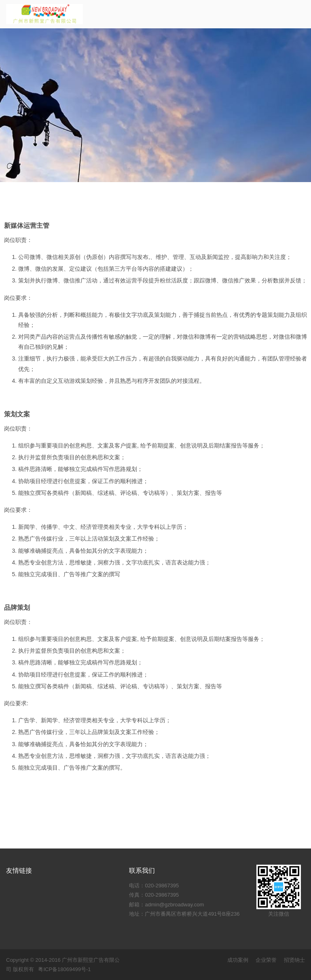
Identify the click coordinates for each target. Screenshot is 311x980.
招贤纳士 (294, 960)
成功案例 (238, 960)
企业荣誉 (266, 960)
